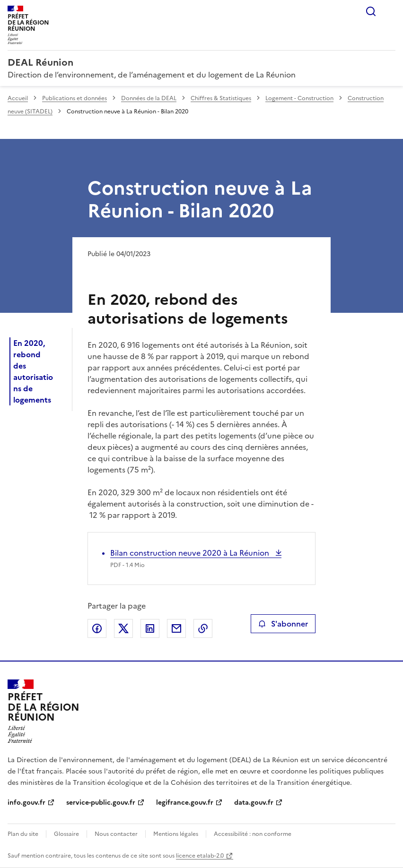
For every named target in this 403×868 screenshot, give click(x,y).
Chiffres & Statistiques (221, 98)
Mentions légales (176, 834)
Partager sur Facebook (97, 628)
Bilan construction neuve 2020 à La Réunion (191, 553)
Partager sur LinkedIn (150, 628)
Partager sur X (123, 628)
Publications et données (74, 98)
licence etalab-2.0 (200, 856)
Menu (390, 11)
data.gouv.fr (254, 803)
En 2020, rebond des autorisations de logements (33, 371)
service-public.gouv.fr (101, 803)
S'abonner (283, 624)
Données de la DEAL (149, 98)
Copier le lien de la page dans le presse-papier (203, 628)
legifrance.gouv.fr (185, 803)
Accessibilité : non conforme (253, 834)
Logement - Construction (299, 98)
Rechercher (371, 11)
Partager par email (176, 628)
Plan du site (23, 834)
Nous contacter (116, 834)
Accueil (18, 98)
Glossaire (66, 834)
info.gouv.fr (26, 803)
